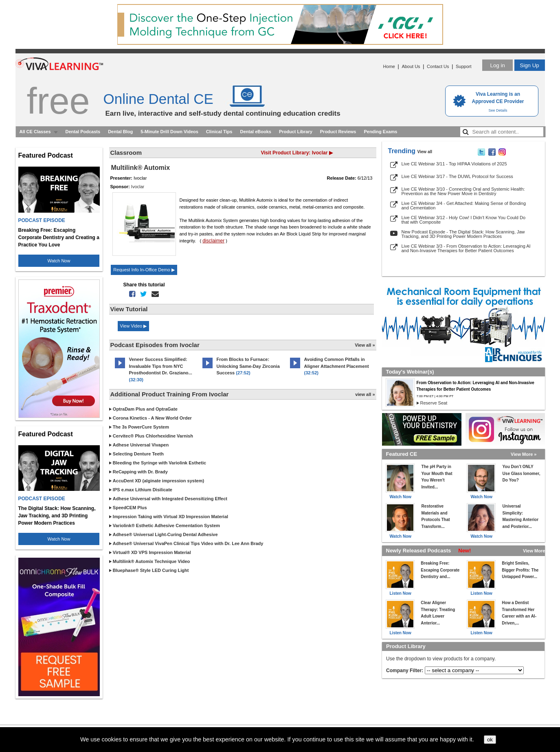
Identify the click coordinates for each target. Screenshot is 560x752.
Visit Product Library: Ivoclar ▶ (297, 153)
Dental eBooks (255, 132)
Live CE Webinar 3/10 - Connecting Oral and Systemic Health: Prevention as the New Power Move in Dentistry (463, 191)
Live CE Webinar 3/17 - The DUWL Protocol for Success (457, 176)
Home (389, 66)
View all (425, 152)
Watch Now (59, 261)
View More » (524, 454)
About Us (411, 66)
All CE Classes (35, 132)
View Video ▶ (134, 326)
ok (490, 740)
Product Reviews (338, 132)
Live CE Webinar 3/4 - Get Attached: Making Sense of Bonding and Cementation (464, 206)
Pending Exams (380, 132)
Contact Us (438, 66)
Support (464, 66)
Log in (497, 65)
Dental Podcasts (83, 132)
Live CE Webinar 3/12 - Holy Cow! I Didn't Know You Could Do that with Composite (464, 220)
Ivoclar (138, 187)
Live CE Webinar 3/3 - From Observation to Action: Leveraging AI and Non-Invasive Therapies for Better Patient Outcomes (466, 248)
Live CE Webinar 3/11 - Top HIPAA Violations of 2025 (454, 164)
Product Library (296, 132)
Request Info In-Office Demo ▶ (144, 270)
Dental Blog (120, 132)
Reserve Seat (434, 403)
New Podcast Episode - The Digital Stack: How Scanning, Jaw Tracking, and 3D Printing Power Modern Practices (463, 234)
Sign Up (529, 65)
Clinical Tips (219, 132)
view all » (365, 394)
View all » (365, 345)
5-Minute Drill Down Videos (169, 132)
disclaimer (213, 241)
